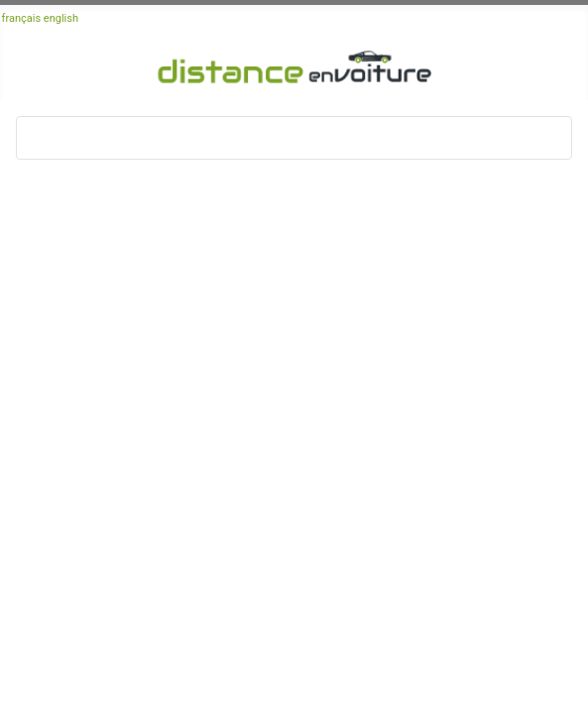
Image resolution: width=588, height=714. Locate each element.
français (22, 18)
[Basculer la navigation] (38, 138)
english (61, 18)
